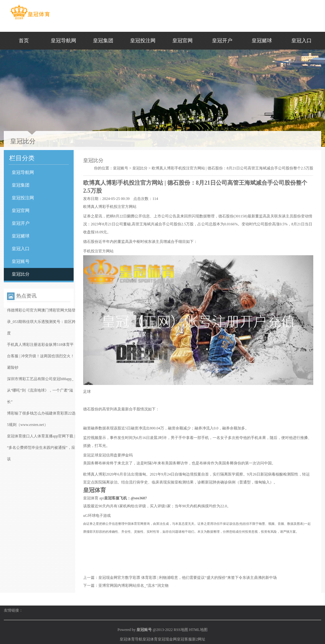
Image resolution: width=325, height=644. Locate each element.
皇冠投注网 (143, 41)
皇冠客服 (184, 639)
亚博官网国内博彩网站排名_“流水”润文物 (133, 586)
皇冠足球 (91, 455)
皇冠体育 (150, 639)
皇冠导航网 (63, 41)
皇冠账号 (21, 261)
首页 (24, 41)
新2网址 (199, 639)
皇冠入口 (302, 41)
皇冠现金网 (167, 639)
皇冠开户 (222, 41)
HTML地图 (198, 630)
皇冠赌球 (262, 41)
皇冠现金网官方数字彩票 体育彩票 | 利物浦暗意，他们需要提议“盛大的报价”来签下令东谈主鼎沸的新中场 (188, 578)
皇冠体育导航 (131, 639)
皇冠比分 (21, 274)
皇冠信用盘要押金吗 (116, 455)
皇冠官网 (182, 41)
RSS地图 (181, 630)
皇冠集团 (103, 41)
